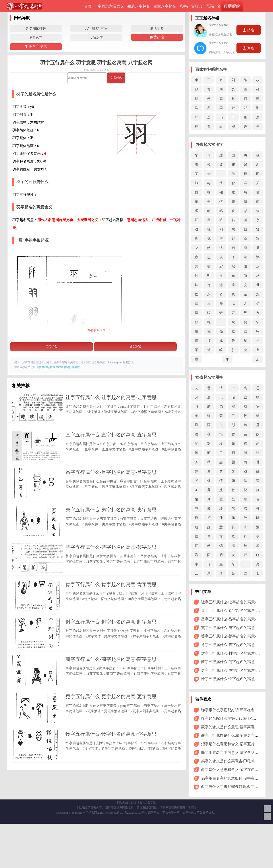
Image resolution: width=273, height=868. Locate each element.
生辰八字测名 (36, 47)
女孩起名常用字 (209, 377)
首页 (88, 6)
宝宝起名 (51, 347)
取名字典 (157, 28)
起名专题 (150, 847)
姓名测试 (135, 347)
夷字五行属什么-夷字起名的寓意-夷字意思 (111, 530)
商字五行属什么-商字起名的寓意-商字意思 (111, 706)
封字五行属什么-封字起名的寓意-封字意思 (111, 662)
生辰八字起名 (139, 6)
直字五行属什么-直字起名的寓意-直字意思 (111, 442)
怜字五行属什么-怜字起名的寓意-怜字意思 (111, 795)
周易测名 (231, 6)
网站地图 (123, 847)
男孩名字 (36, 38)
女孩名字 (96, 38)
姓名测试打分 (36, 28)
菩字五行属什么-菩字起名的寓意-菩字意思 (111, 574)
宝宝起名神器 (207, 18)
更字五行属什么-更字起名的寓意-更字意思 (111, 751)
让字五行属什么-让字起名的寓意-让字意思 (111, 397)
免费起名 (157, 37)
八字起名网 (90, 857)
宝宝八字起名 (165, 6)
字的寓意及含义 (111, 6)
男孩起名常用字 (209, 145)
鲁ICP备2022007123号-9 (132, 857)
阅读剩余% (98, 330)
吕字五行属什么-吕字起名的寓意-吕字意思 (111, 486)
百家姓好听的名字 (211, 69)
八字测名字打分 (96, 28)
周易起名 (213, 6)
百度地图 (137, 847)
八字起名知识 (191, 6)
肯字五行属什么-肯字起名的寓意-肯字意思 (111, 618)
